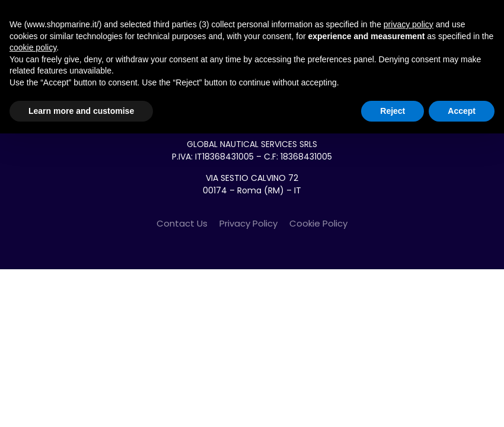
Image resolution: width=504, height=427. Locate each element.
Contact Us (182, 223)
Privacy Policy (248, 223)
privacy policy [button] (409, 24)
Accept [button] (462, 111)
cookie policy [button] (33, 47)
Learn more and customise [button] (81, 111)
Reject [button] (393, 111)
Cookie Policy (318, 223)
